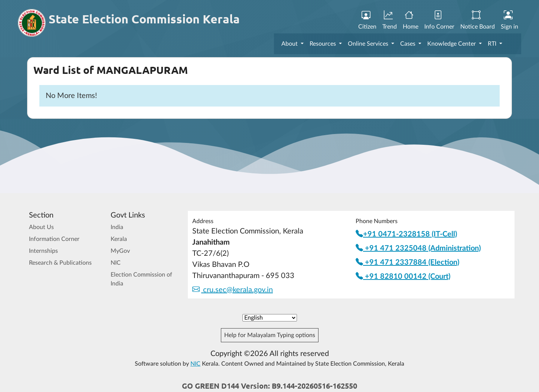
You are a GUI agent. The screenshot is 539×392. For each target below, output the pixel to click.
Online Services (369, 44)
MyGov (120, 251)
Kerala (119, 239)
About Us (41, 227)
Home (411, 20)
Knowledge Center (452, 44)
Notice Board (478, 20)
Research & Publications (60, 263)
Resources (324, 44)
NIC (116, 263)
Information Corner (54, 239)
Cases (409, 44)
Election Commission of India (141, 279)
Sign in (509, 20)
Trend (390, 20)
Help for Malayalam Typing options (270, 335)
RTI (493, 44)
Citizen (367, 20)
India (117, 227)
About (290, 44)
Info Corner (439, 20)
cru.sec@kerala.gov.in (233, 290)
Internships (43, 251)
